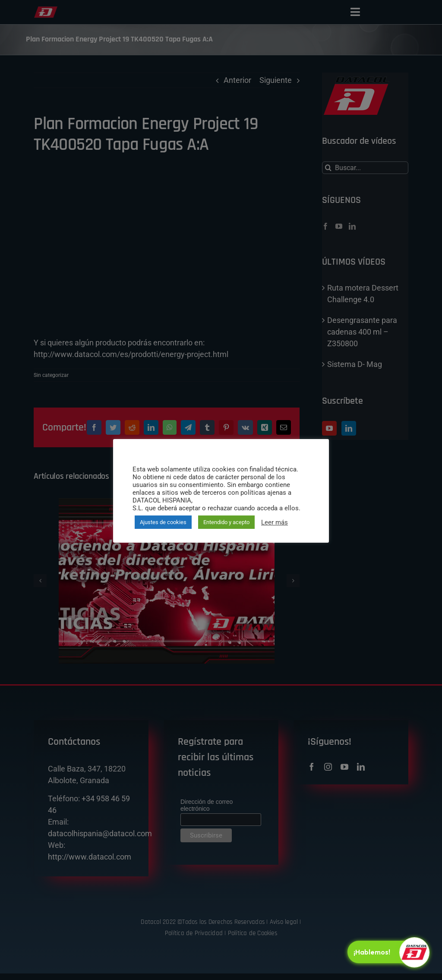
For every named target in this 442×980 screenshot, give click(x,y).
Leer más (275, 522)
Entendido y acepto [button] (226, 522)
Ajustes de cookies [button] (163, 522)
